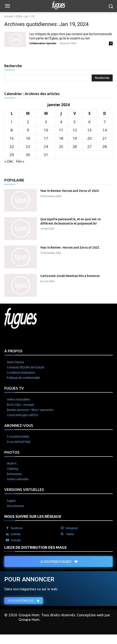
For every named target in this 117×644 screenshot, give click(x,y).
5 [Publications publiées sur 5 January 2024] (75, 122)
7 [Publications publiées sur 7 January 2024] (105, 122)
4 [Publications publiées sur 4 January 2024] (61, 122)
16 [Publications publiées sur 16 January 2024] (28, 138)
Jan (27, 16)
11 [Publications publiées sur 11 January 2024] (61, 130)
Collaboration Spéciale (43, 43)
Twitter (70, 534)
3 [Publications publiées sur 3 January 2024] (46, 122)
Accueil (9, 16)
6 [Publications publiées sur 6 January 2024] (89, 122)
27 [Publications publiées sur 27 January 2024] (89, 146)
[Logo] (58, 5)
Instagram (72, 528)
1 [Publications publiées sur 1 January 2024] (12, 122)
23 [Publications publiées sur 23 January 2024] (28, 146)
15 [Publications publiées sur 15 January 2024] (12, 138)
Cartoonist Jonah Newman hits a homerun (70, 276)
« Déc (9, 161)
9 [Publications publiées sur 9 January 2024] (28, 130)
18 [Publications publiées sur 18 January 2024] (61, 138)
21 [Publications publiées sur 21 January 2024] (105, 138)
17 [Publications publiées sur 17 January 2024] (46, 138)
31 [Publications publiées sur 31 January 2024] (46, 155)
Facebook (17, 528)
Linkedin (16, 534)
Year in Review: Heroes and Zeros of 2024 (69, 191)
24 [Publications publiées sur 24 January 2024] (46, 146)
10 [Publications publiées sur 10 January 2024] (46, 130)
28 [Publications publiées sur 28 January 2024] (105, 146)
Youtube (16, 540)
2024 (19, 16)
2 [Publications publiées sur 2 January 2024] (28, 122)
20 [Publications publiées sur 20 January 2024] (89, 138)
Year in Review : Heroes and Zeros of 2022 (70, 248)
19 (33, 16)
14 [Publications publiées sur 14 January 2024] (105, 130)
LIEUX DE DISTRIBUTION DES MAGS (35, 547)
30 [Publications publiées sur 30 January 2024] (28, 155)
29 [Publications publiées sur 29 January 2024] (12, 155)
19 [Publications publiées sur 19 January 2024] (75, 138)
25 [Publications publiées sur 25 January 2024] (61, 146)
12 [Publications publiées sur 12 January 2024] (75, 130)
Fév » (20, 161)
